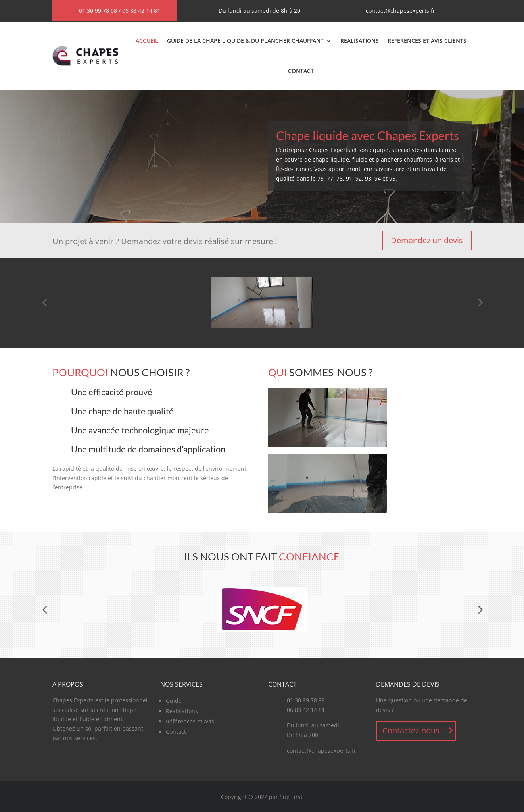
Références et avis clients (427, 41)
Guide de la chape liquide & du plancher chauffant (245, 41)
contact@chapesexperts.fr (400, 11)
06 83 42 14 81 (141, 11)
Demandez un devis (427, 240)
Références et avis (190, 721)
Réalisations (360, 41)
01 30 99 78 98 (98, 11)
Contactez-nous (411, 730)
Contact (301, 71)
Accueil (147, 41)
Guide (174, 701)
